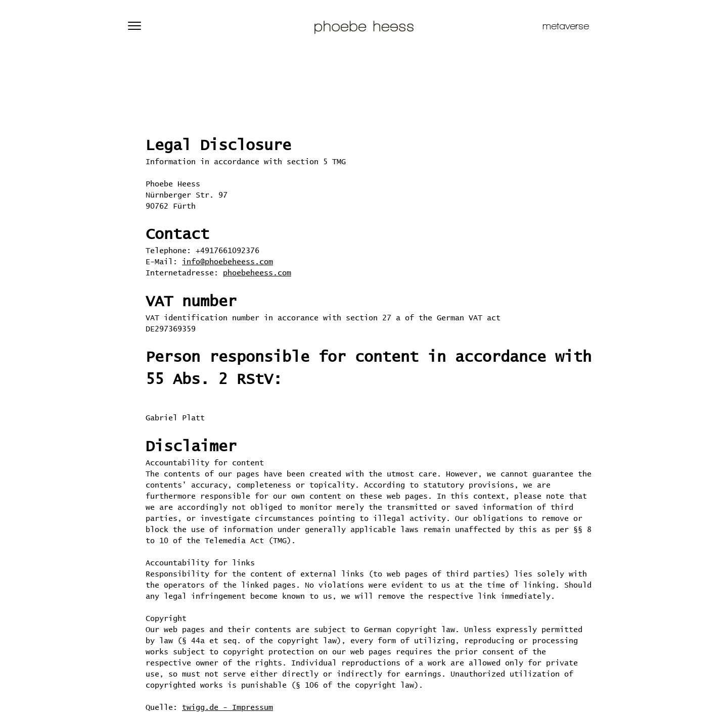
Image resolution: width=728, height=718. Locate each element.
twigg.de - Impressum (227, 708)
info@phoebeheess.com (227, 262)
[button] (134, 26)
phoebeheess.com (257, 273)
